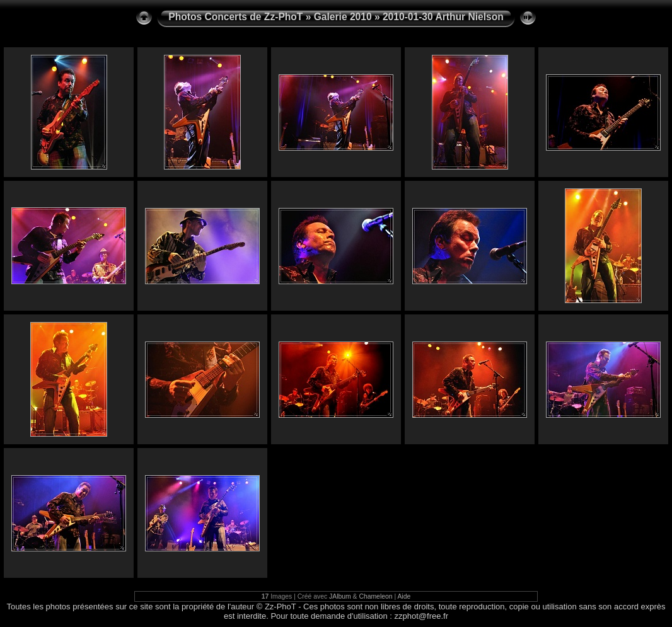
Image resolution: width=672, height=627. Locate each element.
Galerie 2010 (343, 17)
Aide (404, 596)
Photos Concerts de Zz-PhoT (235, 17)
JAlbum (340, 596)
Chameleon (375, 596)
